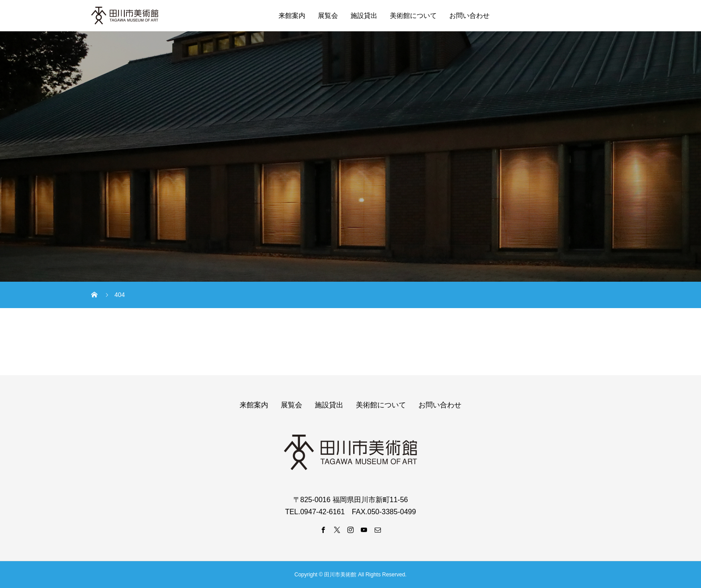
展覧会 (328, 15)
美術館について (413, 15)
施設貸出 (364, 15)
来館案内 (292, 15)
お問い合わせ (469, 15)
